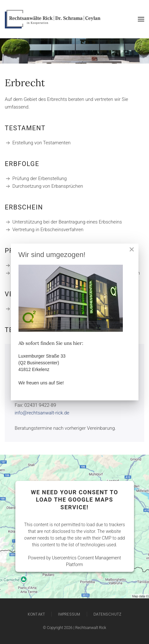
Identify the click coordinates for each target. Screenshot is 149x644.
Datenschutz (108, 614)
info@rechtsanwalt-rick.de (42, 413)
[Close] (132, 249)
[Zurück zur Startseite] (53, 19)
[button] (141, 19)
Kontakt (37, 614)
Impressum (69, 614)
